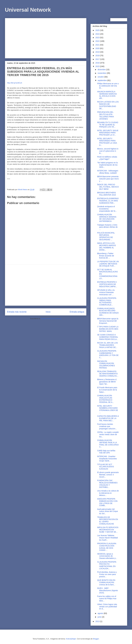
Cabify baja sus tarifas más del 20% (106, 452)
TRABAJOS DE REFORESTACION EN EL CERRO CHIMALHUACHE (108, 521)
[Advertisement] (46, 38)
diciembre (102, 70)
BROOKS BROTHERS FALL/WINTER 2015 (106, 194)
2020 (98, 48)
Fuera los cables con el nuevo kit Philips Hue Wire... (107, 599)
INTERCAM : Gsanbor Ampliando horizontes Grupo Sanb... (107, 459)
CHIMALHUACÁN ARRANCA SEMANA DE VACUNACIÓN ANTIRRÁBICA (107, 218)
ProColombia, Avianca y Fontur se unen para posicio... (107, 574)
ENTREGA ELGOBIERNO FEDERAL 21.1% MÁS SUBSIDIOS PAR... (108, 201)
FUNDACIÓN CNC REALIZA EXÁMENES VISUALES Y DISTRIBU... (107, 484)
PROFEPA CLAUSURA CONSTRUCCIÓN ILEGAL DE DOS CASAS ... (107, 547)
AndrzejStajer (71, 639)
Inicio (48, 312)
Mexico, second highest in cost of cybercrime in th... (108, 151)
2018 (98, 56)
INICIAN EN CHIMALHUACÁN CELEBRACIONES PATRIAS (106, 365)
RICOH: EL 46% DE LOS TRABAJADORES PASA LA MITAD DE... (107, 345)
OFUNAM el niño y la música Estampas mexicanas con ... (106, 292)
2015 (98, 66)
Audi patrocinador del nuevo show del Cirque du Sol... (107, 511)
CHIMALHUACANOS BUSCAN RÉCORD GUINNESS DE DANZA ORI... (108, 312)
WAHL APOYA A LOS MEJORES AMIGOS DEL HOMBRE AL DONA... (106, 246)
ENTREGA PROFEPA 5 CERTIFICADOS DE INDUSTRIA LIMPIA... (107, 284)
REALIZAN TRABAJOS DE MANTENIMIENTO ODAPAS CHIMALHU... (108, 374)
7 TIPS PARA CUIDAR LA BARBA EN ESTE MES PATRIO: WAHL (108, 329)
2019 (98, 52)
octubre (101, 77)
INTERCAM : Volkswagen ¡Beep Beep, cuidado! (108, 172)
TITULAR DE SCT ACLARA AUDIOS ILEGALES (105, 467)
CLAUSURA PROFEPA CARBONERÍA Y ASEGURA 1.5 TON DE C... (108, 354)
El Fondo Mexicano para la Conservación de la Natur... (107, 390)
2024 (98, 34)
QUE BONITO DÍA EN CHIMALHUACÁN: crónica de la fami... (106, 582)
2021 (98, 45)
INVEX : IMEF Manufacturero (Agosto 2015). (107, 590)
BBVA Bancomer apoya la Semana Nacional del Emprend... (108, 321)
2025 (98, 30)
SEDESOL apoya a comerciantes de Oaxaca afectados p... (107, 556)
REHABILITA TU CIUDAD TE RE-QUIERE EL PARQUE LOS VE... (108, 125)
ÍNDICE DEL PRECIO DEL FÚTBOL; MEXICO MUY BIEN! (108, 187)
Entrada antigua (77, 312)
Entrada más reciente (17, 312)
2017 (98, 59)
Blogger (96, 639)
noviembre (102, 73)
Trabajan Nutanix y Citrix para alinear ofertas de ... (107, 227)
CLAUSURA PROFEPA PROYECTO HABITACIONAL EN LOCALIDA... (107, 565)
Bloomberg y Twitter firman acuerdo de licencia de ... (106, 256)
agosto (101, 613)
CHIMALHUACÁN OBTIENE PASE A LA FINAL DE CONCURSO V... (108, 444)
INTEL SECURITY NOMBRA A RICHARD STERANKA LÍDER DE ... (108, 409)
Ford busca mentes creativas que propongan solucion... (107, 426)
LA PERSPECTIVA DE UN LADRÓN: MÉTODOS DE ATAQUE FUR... (108, 264)
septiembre (102, 80)
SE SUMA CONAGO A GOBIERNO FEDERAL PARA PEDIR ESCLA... (108, 337)
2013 (98, 621)
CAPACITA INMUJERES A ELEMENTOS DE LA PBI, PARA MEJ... (108, 418)
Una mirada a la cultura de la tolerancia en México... (108, 493)
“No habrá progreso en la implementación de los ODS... (107, 165)
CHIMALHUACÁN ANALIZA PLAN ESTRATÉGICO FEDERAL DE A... (105, 399)
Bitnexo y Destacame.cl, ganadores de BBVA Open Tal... (107, 382)
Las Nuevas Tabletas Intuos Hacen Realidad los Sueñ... (107, 538)
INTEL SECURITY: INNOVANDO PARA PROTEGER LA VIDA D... (107, 142)
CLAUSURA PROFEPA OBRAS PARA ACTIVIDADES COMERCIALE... (107, 301)
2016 (98, 63)
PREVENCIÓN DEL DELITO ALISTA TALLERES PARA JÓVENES (105, 115)
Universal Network (28, 10)
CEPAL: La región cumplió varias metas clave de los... (108, 434)
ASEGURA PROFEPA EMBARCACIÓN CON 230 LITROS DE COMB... (107, 502)
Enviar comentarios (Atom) (51, 319)
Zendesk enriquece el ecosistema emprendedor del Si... (107, 209)
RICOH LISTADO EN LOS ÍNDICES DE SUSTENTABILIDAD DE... (108, 105)
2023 (98, 38)
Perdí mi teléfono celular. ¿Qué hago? (107, 158)
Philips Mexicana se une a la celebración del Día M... (108, 86)
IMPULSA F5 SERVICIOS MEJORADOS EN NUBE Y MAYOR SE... (108, 530)
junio (100, 617)
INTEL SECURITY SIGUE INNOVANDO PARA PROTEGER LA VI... (108, 133)
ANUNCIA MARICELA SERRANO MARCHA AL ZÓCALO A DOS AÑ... (107, 95)
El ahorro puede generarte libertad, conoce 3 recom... (108, 475)
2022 (98, 41)
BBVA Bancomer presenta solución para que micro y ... (108, 179)
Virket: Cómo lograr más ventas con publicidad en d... (107, 607)
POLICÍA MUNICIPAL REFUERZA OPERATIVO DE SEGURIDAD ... (106, 236)
